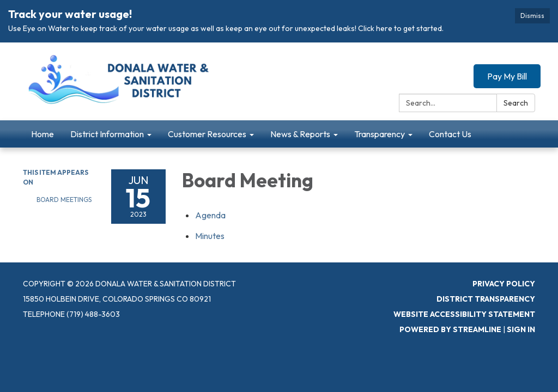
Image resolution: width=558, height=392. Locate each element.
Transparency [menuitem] (380, 134)
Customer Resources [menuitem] (207, 134)
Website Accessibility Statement (464, 314)
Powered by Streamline (450, 329)
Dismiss (532, 16)
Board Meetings (64, 200)
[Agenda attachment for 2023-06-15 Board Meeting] (210, 215)
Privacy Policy (504, 284)
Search (516, 103)
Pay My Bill (507, 76)
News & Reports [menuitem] (300, 134)
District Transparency (486, 299)
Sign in (521, 329)
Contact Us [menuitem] (450, 134)
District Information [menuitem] (107, 134)
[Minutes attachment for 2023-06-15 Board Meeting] (210, 236)
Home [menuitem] (43, 134)
